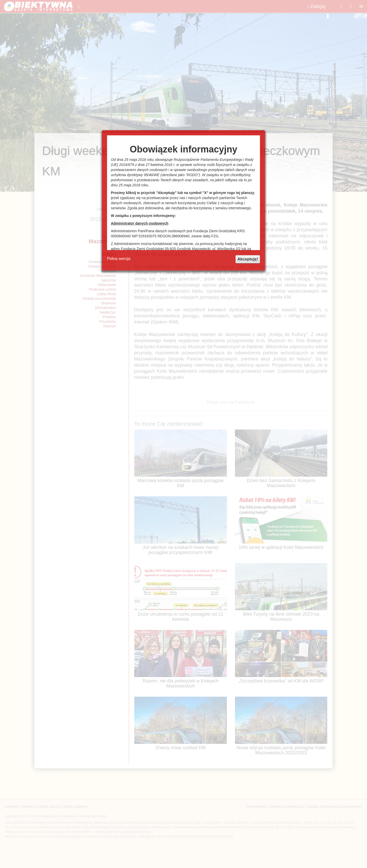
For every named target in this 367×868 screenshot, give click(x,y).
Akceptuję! (248, 259)
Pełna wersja (119, 259)
